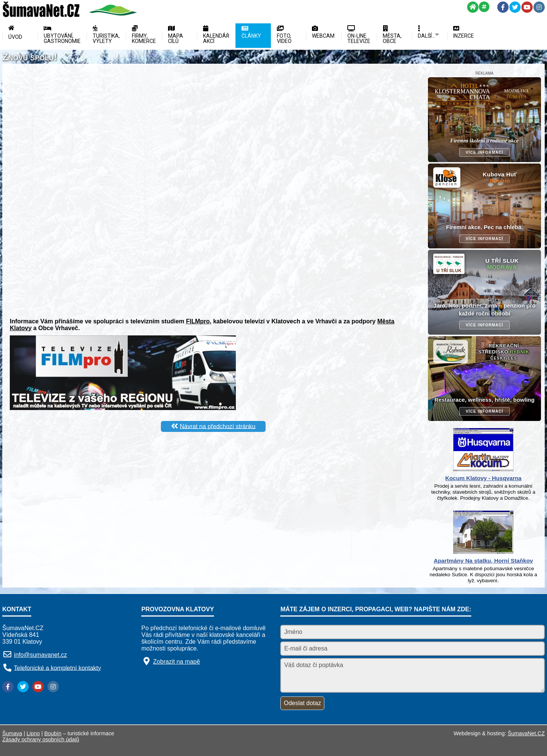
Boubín (53, 733)
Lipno (33, 733)
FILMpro (198, 321)
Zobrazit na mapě (176, 662)
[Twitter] (515, 7)
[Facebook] (503, 7)
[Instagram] (539, 7)
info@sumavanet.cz (40, 655)
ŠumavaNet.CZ (526, 733)
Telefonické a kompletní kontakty (57, 668)
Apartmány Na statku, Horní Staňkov (483, 561)
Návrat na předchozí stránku (218, 426)
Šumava (12, 733)
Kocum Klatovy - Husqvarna (484, 478)
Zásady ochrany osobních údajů (41, 739)
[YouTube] (527, 7)
